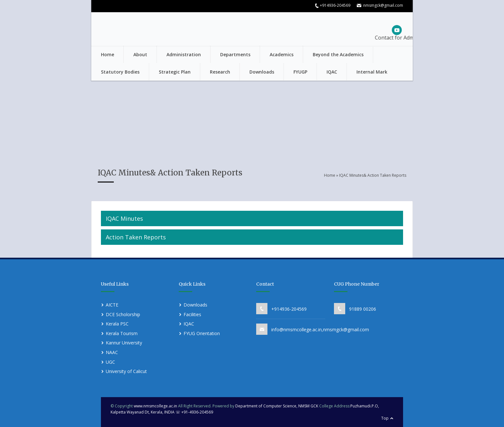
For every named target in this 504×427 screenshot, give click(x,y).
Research (220, 72)
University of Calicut (126, 371)
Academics (282, 54)
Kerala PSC (117, 324)
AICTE (112, 305)
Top (385, 418)
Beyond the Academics (338, 54)
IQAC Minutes (124, 218)
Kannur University (124, 343)
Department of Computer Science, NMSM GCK (277, 406)
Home (108, 54)
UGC (110, 362)
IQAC (332, 72)
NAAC (112, 352)
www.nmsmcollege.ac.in (155, 406)
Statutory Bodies (120, 72)
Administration (184, 54)
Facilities (192, 314)
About (140, 54)
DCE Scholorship (123, 314)
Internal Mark (372, 72)
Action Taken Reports (136, 237)
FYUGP (300, 72)
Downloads (262, 72)
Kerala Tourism (122, 333)
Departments (235, 54)
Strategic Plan (175, 72)
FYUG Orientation (202, 333)
